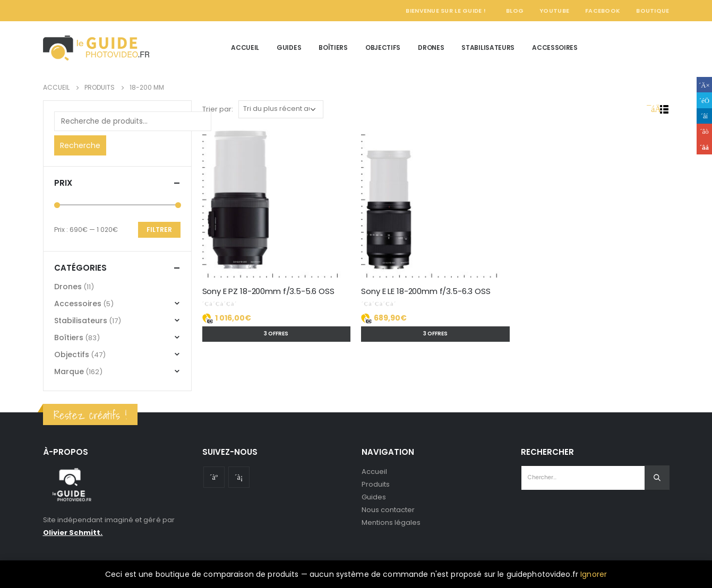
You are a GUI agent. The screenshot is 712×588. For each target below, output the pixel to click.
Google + (704, 131)
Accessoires (555, 47)
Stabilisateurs (488, 47)
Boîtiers (333, 47)
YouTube (554, 11)
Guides (289, 47)
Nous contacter (388, 510)
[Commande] (281, 109)
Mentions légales (391, 522)
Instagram (239, 477)
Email (704, 147)
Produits (376, 484)
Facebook (603, 11)
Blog (515, 11)
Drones (431, 47)
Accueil (245, 47)
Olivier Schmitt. (73, 533)
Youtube (214, 477)
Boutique (653, 11)
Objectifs (383, 47)
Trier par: (218, 109)
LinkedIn (704, 116)
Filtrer (159, 230)
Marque (69, 371)
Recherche (80, 145)
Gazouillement (704, 100)
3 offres (276, 334)
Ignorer (594, 574)
